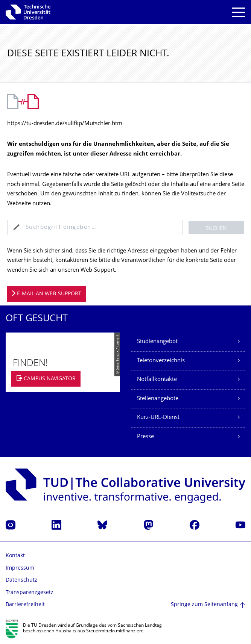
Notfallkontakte (157, 380)
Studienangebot (157, 342)
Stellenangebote (158, 399)
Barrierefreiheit (25, 605)
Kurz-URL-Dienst (158, 418)
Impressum (20, 568)
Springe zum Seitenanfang (204, 605)
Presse (145, 437)
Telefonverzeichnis (161, 361)
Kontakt (15, 556)
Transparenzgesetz (30, 593)
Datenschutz (21, 580)
